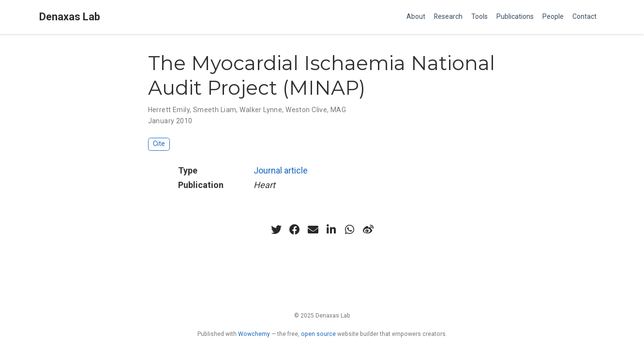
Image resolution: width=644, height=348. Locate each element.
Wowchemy (254, 334)
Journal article (281, 170)
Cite (159, 144)
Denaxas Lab (70, 17)
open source (318, 334)
